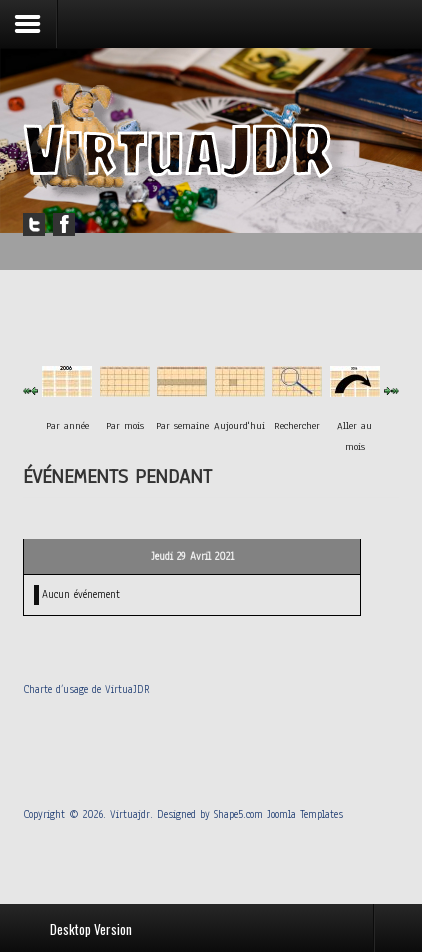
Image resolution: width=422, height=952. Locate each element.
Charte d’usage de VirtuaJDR (86, 689)
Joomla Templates (305, 814)
